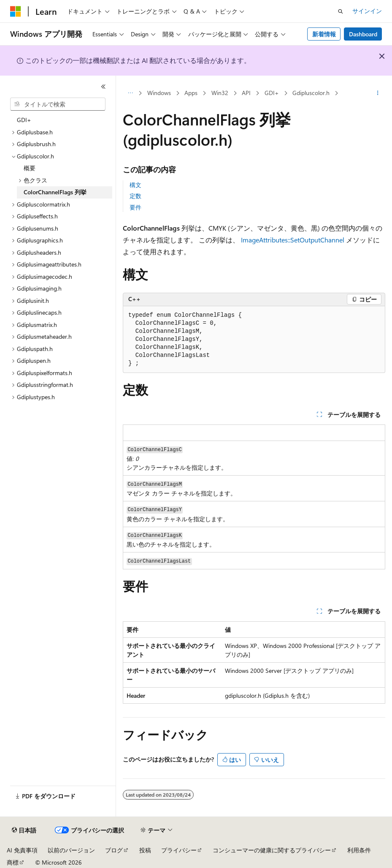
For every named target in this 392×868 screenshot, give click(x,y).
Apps (191, 93)
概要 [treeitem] (30, 168)
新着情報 (324, 34)
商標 (13, 862)
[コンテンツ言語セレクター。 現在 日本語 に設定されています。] (24, 830)
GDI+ (272, 93)
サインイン (367, 11)
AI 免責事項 (22, 850)
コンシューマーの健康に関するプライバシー (272, 850)
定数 (135, 196)
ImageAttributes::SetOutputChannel (293, 240)
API (246, 93)
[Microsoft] (16, 11)
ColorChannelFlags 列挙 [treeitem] (55, 192)
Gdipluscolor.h (311, 93)
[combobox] (58, 104)
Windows (159, 93)
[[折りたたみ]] (103, 87)
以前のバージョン (71, 850)
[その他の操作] (378, 93)
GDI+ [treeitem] (24, 120)
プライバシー (179, 850)
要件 (135, 207)
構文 (135, 185)
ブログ (114, 850)
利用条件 (359, 850)
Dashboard (363, 34)
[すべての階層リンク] (130, 93)
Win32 (220, 93)
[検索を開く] (341, 11)
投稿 (145, 850)
